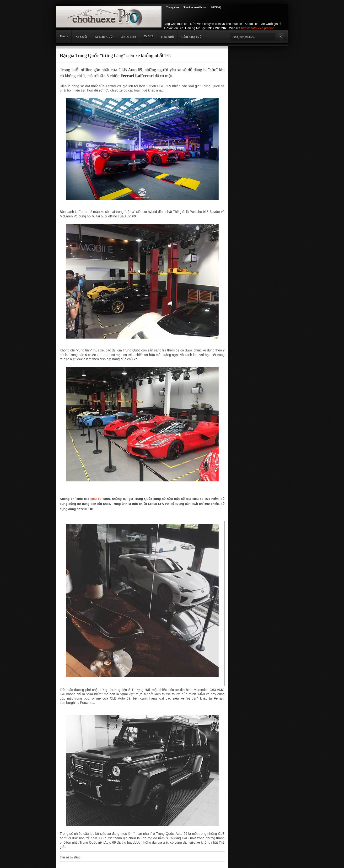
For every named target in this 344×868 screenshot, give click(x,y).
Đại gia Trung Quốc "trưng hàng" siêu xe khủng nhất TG (115, 55)
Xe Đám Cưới (104, 37)
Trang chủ (172, 7)
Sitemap (216, 7)
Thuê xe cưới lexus (195, 7)
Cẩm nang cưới (192, 37)
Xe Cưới (81, 37)
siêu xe (96, 499)
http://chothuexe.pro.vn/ (257, 28)
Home (64, 36)
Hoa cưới (168, 37)
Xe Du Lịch (129, 37)
